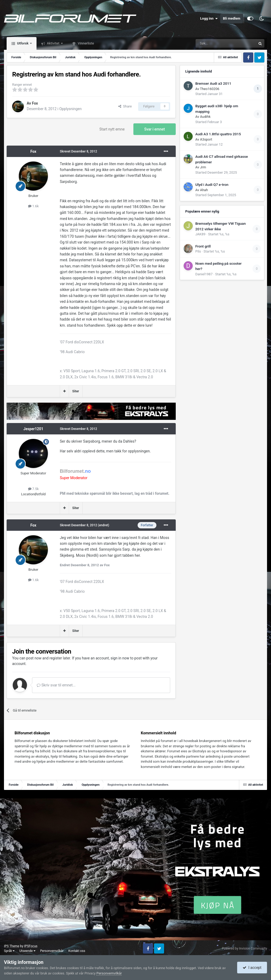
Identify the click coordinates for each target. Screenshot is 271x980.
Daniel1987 (204, 274)
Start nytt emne (112, 129)
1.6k (33, 206)
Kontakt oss (77, 951)
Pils (198, 251)
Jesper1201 (33, 429)
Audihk (205, 117)
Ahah (204, 190)
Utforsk (23, 43)
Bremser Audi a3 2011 (213, 83)
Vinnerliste (86, 43)
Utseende (27, 951)
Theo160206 (209, 89)
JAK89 (200, 234)
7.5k (33, 489)
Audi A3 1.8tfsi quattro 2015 (218, 134)
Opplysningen (71, 109)
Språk (9, 951)
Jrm (203, 167)
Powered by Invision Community (244, 948)
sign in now (120, 658)
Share (125, 106)
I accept (252, 968)
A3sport (206, 139)
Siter (76, 391)
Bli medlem (232, 18)
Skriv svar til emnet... (56, 685)
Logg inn (209, 19)
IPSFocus (31, 946)
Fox (35, 103)
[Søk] (211, 43)
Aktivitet (53, 43)
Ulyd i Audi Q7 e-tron (212, 185)
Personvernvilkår (52, 951)
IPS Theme (12, 946)
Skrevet (78, 151)
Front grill (203, 246)
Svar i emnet (155, 129)
